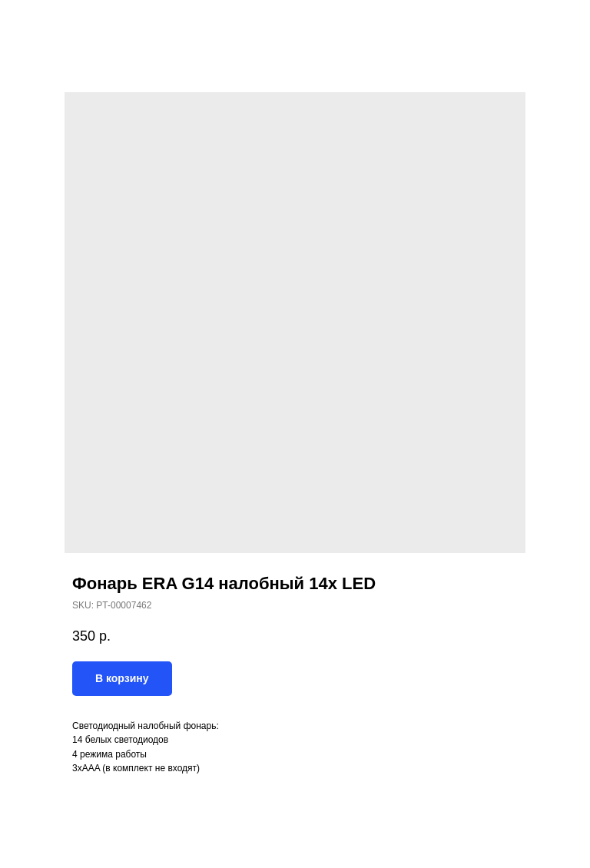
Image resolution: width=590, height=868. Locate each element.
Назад (40, 22)
